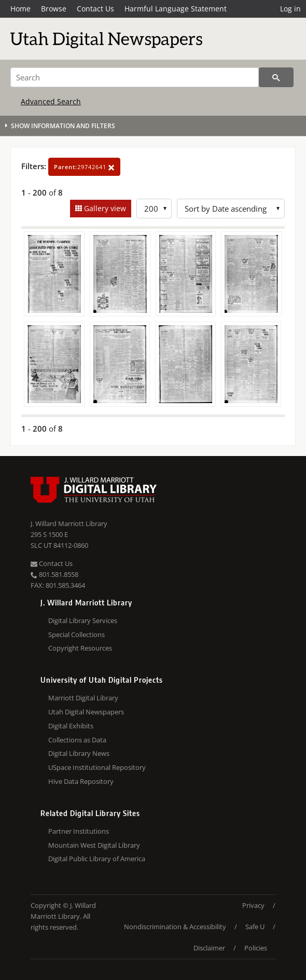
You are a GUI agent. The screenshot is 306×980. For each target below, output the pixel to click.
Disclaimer (209, 948)
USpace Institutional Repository (97, 767)
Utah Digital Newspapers (86, 712)
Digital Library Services (83, 620)
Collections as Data (77, 740)
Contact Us (95, 9)
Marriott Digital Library (83, 698)
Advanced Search (51, 101)
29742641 (84, 167)
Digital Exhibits (71, 726)
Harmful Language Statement (176, 9)
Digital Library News (79, 753)
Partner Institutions (79, 831)
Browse (54, 9)
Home (20, 9)
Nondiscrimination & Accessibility (175, 927)
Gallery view (104, 208)
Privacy (253, 905)
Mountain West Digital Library (94, 845)
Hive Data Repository (81, 781)
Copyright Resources (80, 648)
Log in (290, 9)
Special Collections (76, 634)
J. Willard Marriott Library (69, 523)
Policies (256, 948)
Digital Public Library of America (97, 859)
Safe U (255, 927)
